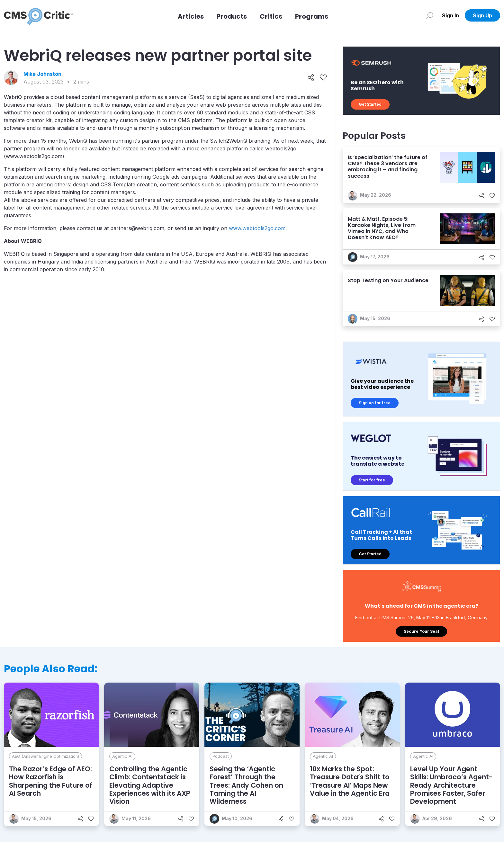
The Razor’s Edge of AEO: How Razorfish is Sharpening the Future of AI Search (51, 781)
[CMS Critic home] (38, 15)
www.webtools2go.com (257, 228)
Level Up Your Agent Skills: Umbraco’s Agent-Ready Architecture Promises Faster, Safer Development (451, 785)
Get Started (370, 104)
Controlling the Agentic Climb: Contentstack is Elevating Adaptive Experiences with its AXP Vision (150, 785)
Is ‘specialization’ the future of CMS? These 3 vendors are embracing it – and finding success (388, 167)
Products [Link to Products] (232, 16)
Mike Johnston (42, 74)
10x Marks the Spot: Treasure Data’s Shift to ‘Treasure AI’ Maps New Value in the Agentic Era (350, 781)
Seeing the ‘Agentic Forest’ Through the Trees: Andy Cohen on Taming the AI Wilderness (246, 785)
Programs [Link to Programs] (312, 16)
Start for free (372, 480)
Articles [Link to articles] (191, 16)
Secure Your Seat (421, 631)
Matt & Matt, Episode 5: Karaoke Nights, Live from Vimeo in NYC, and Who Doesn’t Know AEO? (382, 228)
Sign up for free (375, 403)
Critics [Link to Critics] (271, 16)
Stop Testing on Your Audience (388, 280)
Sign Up (482, 15)
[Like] (323, 78)
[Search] (430, 15)
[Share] (311, 78)
